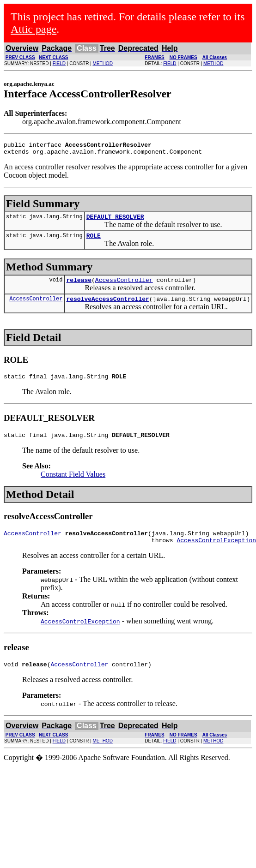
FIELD (59, 63)
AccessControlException (80, 635)
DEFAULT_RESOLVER (115, 221)
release (79, 287)
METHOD (103, 63)
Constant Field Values (73, 485)
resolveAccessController (107, 307)
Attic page (34, 29)
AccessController (124, 287)
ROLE (94, 241)
